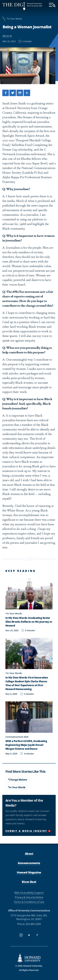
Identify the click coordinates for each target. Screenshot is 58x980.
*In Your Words (14, 19)
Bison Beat (29, 882)
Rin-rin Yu (7, 36)
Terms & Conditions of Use (29, 902)
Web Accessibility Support (29, 893)
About (29, 854)
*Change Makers (18, 780)
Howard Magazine (29, 872)
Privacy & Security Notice (29, 897)
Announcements (29, 863)
